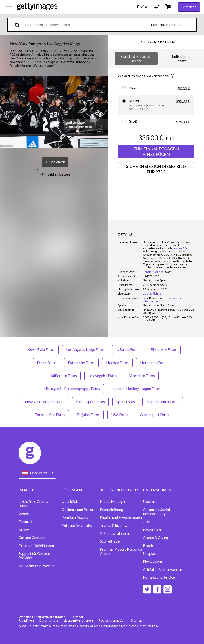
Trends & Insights (114, 525)
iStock (148, 546)
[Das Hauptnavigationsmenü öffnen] (9, 7)
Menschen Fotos (142, 375)
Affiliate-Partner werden (162, 569)
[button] (54, 113)
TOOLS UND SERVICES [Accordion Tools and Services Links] (120, 490)
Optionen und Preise (78, 510)
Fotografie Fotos (81, 363)
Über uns (150, 501)
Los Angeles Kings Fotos (85, 349)
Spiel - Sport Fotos (90, 402)
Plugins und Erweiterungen (121, 517)
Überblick (70, 501)
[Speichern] (55, 162)
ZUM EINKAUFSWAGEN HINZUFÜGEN (156, 152)
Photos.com (152, 561)
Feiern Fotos (47, 363)
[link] (158, 298)
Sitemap (137, 620)
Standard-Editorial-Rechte (136, 58)
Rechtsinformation (112, 620)
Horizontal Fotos (154, 363)
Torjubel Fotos (88, 415)
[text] (79, 25)
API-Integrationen (114, 533)
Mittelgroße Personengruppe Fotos (72, 388)
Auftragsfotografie (77, 525)
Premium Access (75, 517)
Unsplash (150, 553)
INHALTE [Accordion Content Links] (26, 490)
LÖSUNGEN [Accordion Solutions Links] (72, 490)
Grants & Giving (156, 538)
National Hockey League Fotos (136, 388)
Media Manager (113, 501)
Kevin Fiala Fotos (41, 349)
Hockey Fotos (117, 363)
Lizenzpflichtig (152, 293)
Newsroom (152, 530)
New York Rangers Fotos (45, 402)
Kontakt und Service (159, 577)
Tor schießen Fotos (50, 415)
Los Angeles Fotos (103, 375)
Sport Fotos (126, 402)
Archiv (24, 530)
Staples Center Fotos (163, 402)
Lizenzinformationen (78, 620)
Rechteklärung (111, 510)
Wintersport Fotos (154, 415)
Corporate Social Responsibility (156, 512)
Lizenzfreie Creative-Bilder (35, 504)
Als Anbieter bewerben (37, 566)
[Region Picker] (37, 473)
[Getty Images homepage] (37, 7)
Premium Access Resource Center (121, 551)
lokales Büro (181, 248)
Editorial (25, 522)
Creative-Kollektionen (36, 546)
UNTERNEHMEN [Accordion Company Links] (157, 490)
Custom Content (32, 538)
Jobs (147, 522)
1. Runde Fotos (128, 349)
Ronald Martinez (153, 272)
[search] (19, 25)
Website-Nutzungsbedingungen (42, 617)
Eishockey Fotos (164, 349)
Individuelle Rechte (181, 58)
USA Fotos (120, 415)
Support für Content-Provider (35, 556)
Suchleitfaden (111, 541)
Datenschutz (49, 620)
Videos (24, 514)
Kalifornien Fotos (63, 375)
